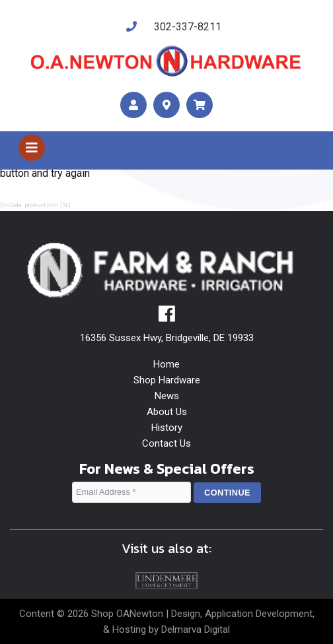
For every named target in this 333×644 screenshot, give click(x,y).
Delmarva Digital (196, 629)
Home (166, 364)
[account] (133, 105)
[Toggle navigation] (32, 148)
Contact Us (166, 443)
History (167, 428)
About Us (167, 412)
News (167, 396)
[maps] (166, 105)
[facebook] (167, 317)
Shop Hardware (167, 380)
